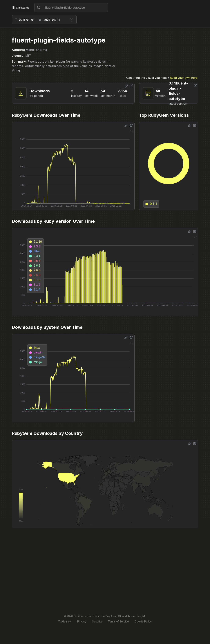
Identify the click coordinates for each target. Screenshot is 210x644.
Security (97, 621)
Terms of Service (118, 621)
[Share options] (126, 86)
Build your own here (184, 78)
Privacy (82, 621)
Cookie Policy (143, 621)
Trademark (65, 621)
